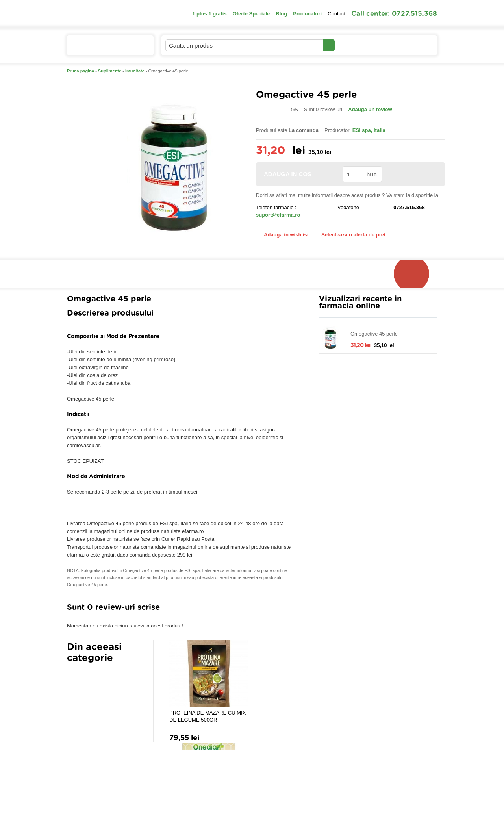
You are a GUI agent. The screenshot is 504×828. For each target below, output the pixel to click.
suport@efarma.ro (278, 215)
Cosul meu (411, 45)
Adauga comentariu (275, 609)
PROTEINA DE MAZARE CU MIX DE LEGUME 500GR (208, 716)
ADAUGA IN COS (299, 174)
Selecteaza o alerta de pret (349, 235)
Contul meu (362, 45)
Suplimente (110, 71)
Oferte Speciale (251, 14)
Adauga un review (370, 109)
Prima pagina (81, 71)
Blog (281, 14)
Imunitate (135, 71)
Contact (336, 14)
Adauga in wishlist (282, 235)
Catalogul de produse (105, 49)
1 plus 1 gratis (209, 14)
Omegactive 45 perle (374, 334)
